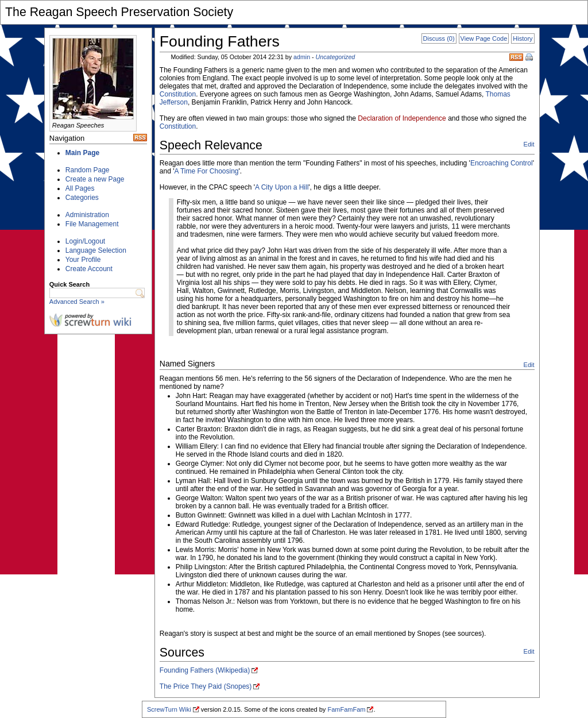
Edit (529, 144)
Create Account (89, 269)
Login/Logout (85, 241)
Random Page (88, 170)
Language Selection (96, 250)
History (523, 38)
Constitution (178, 94)
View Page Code (484, 38)
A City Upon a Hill (282, 187)
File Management (92, 224)
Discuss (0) (439, 38)
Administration (87, 215)
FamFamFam (346, 709)
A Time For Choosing (206, 171)
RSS (516, 57)
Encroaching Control (502, 163)
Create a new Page (95, 179)
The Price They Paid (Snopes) (206, 686)
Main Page (82, 153)
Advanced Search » (77, 302)
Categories (82, 198)
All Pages (80, 188)
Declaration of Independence (402, 118)
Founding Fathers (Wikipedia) (205, 670)
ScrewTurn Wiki (169, 709)
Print (530, 58)
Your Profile (83, 260)
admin (302, 57)
